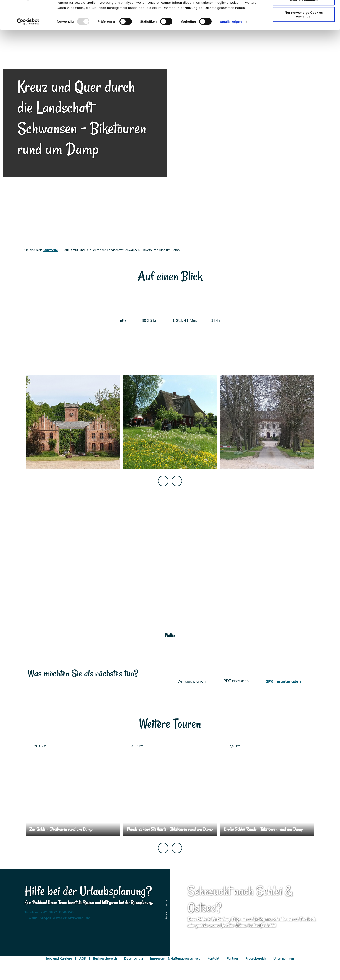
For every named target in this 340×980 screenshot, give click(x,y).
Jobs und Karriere (59, 959)
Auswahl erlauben (304, 24)
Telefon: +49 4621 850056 (49, 912)
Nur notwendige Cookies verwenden (304, 38)
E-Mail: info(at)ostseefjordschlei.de (57, 918)
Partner (232, 959)
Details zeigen (231, 45)
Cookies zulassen (304, 11)
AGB (83, 959)
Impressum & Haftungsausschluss (175, 959)
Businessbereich (105, 959)
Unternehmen (284, 959)
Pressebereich (256, 959)
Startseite (50, 250)
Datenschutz (134, 959)
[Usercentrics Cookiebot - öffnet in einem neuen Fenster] (28, 46)
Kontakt (213, 959)
